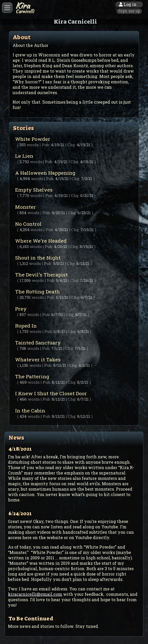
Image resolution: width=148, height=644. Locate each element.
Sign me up (129, 11)
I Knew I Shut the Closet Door (74, 396)
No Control (74, 226)
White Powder (74, 141)
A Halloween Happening (74, 175)
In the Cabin (74, 413)
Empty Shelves (74, 192)
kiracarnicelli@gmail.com (35, 594)
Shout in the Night (74, 260)
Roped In (74, 328)
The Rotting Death (74, 294)
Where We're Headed (74, 243)
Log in (128, 4)
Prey (74, 311)
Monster (74, 209)
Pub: (46, 145)
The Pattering (74, 379)
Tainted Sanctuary (74, 345)
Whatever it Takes (74, 362)
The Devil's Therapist (74, 277)
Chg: (71, 145)
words (33, 145)
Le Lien (74, 158)
